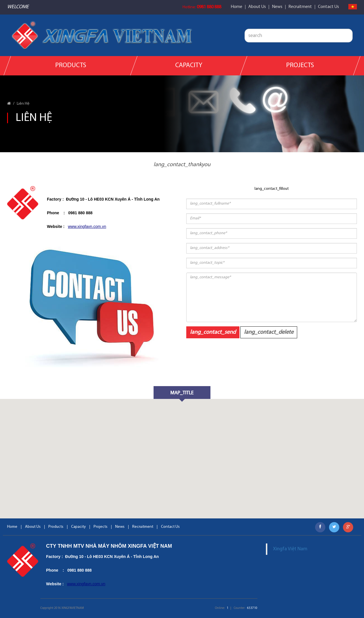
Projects (300, 66)
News (277, 7)
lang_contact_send (213, 332)
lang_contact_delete (269, 332)
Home (236, 7)
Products (71, 66)
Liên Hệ (23, 104)
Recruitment (300, 7)
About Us (257, 7)
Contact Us (328, 7)
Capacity (189, 66)
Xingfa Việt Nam (290, 549)
